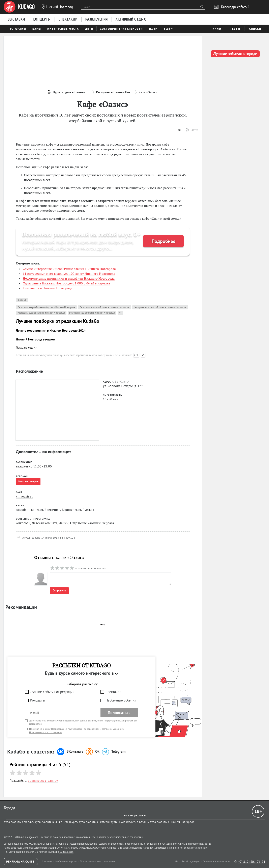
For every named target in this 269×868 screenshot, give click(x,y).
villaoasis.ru (25, 496)
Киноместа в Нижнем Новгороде (48, 288)
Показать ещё (26, 348)
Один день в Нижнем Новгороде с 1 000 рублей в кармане (67, 283)
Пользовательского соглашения (46, 732)
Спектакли (113, 692)
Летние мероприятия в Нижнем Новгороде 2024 (51, 330)
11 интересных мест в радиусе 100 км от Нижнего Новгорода (69, 274)
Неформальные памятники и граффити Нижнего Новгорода (69, 278)
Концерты (37, 700)
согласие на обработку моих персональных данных (61, 721)
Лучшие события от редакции (52, 692)
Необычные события (121, 700)
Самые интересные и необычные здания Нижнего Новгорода (69, 269)
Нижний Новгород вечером (36, 339)
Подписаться (119, 713)
